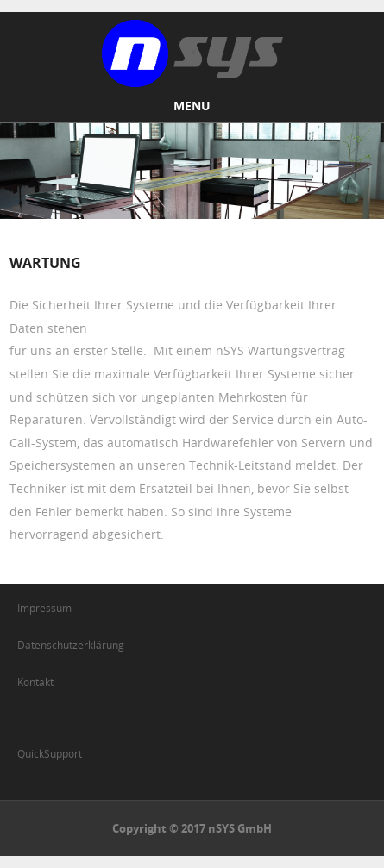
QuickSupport (50, 753)
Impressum (44, 608)
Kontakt (35, 682)
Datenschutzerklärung (71, 645)
